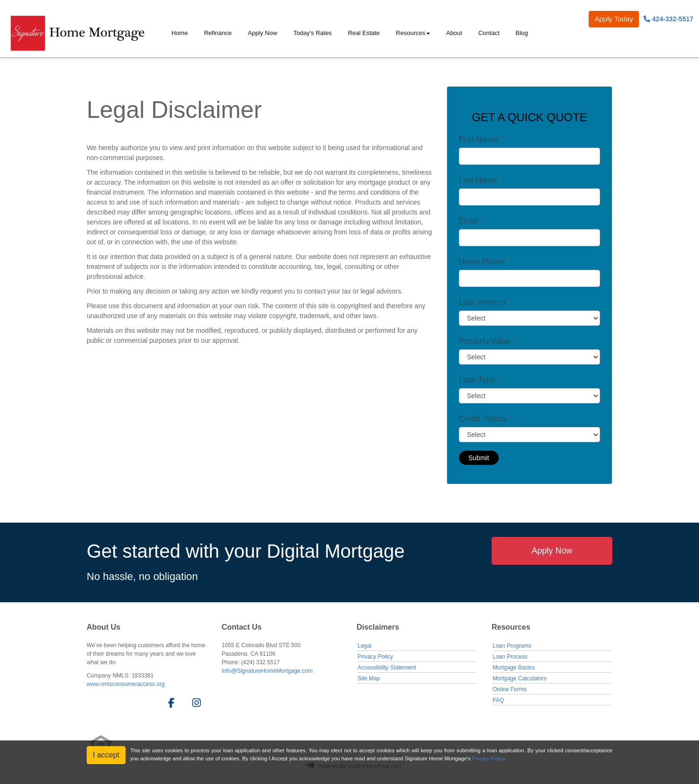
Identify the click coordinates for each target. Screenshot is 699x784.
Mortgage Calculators (520, 678)
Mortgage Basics (514, 668)
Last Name (480, 180)
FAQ (498, 700)
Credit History (485, 419)
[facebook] (168, 704)
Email (471, 221)
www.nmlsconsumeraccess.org (126, 684)
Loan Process (510, 657)
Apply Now (262, 33)
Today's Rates (312, 33)
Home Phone (484, 262)
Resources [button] (411, 33)
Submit (479, 458)
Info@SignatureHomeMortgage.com (267, 671)
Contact (489, 33)
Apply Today (614, 19)
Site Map (369, 678)
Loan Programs (512, 646)
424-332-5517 (668, 19)
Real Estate (364, 33)
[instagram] (195, 704)
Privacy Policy (375, 657)
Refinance (218, 33)
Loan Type (479, 380)
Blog (522, 33)
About (454, 33)
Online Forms (510, 689)
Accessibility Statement (387, 668)
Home (180, 33)
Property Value (487, 341)
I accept (106, 755)
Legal (364, 646)
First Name (480, 139)
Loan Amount (485, 302)
